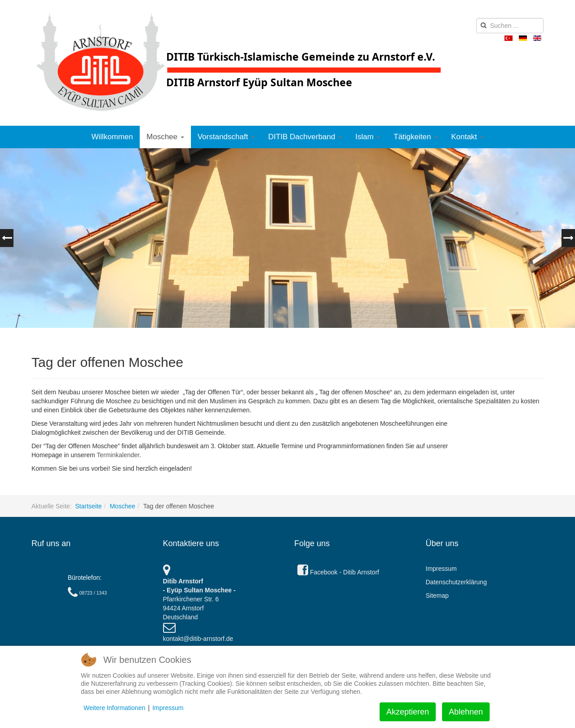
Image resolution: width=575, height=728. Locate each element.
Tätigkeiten (416, 137)
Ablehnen (466, 712)
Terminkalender (118, 455)
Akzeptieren (408, 712)
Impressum (441, 569)
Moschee (165, 137)
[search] (510, 26)
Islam (368, 137)
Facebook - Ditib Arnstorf (338, 572)
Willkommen (112, 137)
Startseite (88, 506)
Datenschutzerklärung (456, 582)
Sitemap (437, 596)
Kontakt (467, 137)
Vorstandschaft (226, 137)
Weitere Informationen (114, 708)
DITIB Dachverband (305, 137)
